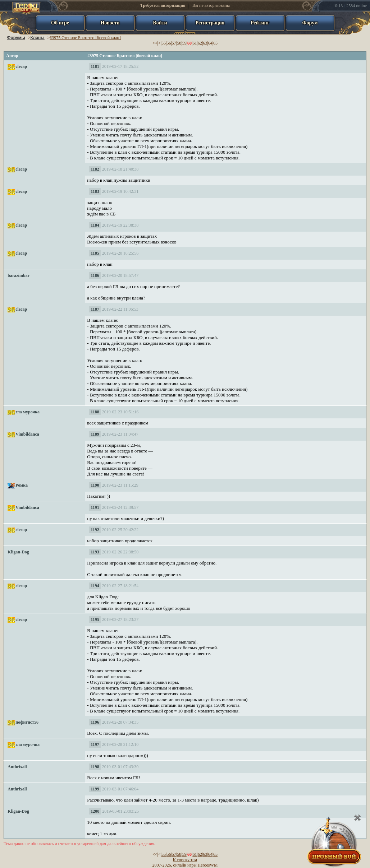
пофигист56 (27, 722)
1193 (95, 552)
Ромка (22, 485)
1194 (95, 586)
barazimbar (19, 275)
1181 (95, 66)
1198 (95, 767)
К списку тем (185, 860)
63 (205, 43)
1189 (95, 434)
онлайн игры (185, 865)
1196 (95, 722)
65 (215, 43)
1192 (95, 530)
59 (184, 43)
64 (210, 43)
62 (200, 43)
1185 (95, 253)
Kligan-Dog (18, 552)
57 (174, 43)
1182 (95, 169)
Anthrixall (17, 767)
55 (164, 43)
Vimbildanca (27, 434)
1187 (95, 309)
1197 (95, 744)
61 (195, 43)
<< (155, 43)
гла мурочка (28, 412)
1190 (95, 485)
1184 (95, 225)
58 (179, 43)
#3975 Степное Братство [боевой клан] (85, 38)
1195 (95, 619)
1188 (95, 412)
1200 (95, 811)
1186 (95, 275)
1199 (95, 789)
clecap (21, 66)
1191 (95, 507)
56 (169, 43)
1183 (95, 191)
